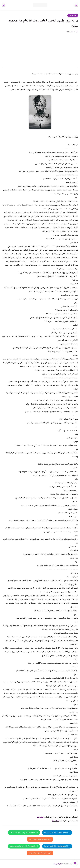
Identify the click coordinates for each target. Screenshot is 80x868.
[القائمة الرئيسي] (76, 5)
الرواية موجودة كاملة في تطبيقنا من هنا (40, 839)
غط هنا (39, 817)
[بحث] (4, 5)
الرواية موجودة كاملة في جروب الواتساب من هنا (24, 833)
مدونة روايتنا (58, 864)
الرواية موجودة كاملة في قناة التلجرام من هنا (57, 833)
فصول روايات (73, 15)
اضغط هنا (56, 821)
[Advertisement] (40, 49)
